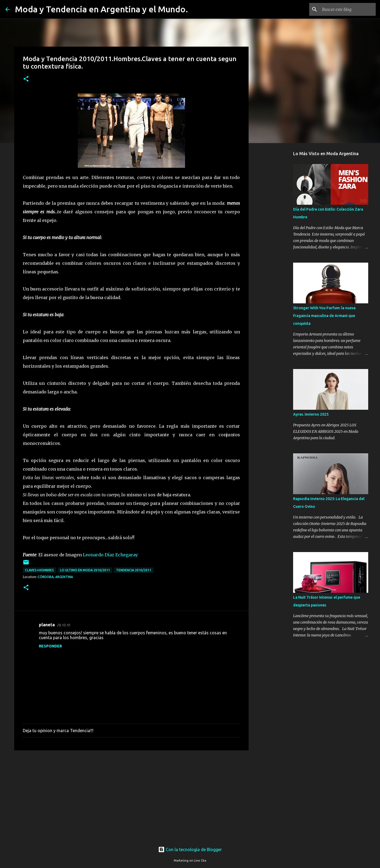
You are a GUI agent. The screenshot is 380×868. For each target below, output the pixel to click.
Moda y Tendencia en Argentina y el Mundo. (102, 9)
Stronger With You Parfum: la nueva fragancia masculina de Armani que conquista (324, 316)
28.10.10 (63, 625)
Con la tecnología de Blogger (190, 850)
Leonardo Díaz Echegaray (110, 555)
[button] (26, 79)
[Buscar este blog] (348, 9)
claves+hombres (39, 570)
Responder (50, 646)
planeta (47, 625)
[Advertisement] (131, 796)
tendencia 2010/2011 (134, 570)
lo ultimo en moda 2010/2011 (85, 570)
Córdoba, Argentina (55, 577)
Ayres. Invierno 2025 (311, 414)
